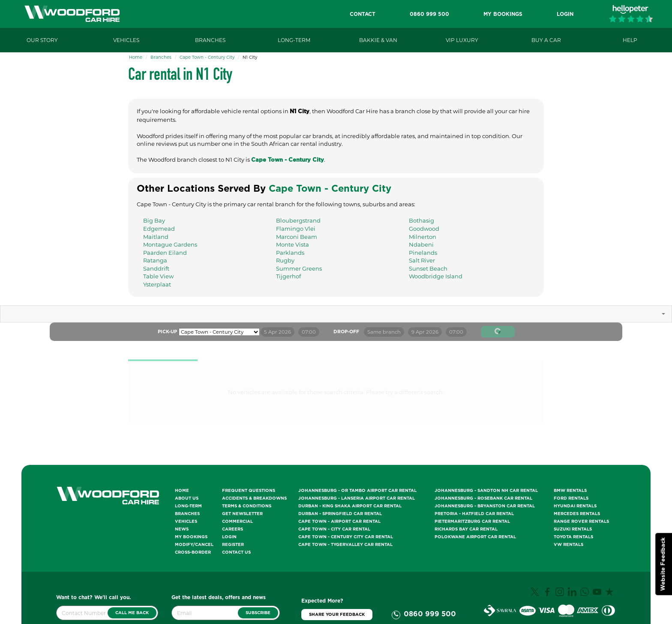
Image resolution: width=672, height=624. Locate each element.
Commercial (237, 522)
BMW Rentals (570, 491)
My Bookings (191, 537)
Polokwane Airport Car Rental (475, 537)
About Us (187, 498)
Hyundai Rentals (575, 506)
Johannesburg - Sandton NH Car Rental (486, 491)
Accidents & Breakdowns (254, 498)
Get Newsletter (242, 514)
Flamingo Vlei (296, 229)
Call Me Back (132, 613)
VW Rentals (568, 545)
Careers (232, 529)
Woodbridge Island (436, 276)
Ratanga (155, 260)
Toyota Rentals (573, 537)
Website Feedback (663, 564)
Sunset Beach (428, 268)
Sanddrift (156, 268)
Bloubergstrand (298, 220)
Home (136, 57)
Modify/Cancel (194, 545)
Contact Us (236, 552)
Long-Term (188, 506)
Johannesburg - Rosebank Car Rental (483, 498)
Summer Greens (299, 268)
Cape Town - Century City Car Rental (346, 537)
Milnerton (423, 237)
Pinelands (423, 253)
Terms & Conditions (247, 506)
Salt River (422, 260)
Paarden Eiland (165, 253)
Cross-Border (193, 552)
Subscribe (258, 613)
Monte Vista (292, 244)
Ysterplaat (157, 284)
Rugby (285, 260)
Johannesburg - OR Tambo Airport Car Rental (357, 491)
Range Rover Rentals (581, 522)
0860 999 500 (430, 614)
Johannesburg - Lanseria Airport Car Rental (357, 498)
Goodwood (424, 229)
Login (229, 537)
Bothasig (421, 220)
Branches (161, 57)
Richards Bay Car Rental (466, 529)
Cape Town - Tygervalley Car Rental (345, 545)
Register (233, 545)
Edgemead (159, 229)
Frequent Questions (249, 491)
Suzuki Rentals (573, 529)
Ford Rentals (571, 498)
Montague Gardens (170, 244)
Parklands (290, 253)
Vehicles (186, 522)
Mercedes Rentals (577, 514)
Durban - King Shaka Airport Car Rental (350, 506)
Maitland (156, 237)
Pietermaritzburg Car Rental (472, 522)
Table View (158, 276)
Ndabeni (421, 244)
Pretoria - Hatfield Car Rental (474, 514)
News (182, 529)
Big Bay (154, 220)
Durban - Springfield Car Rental (340, 514)
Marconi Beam (297, 237)
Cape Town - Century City (207, 57)
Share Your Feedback (337, 615)
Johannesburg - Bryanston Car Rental (485, 506)
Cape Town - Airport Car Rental (339, 522)
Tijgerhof (288, 276)
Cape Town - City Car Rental (334, 529)
